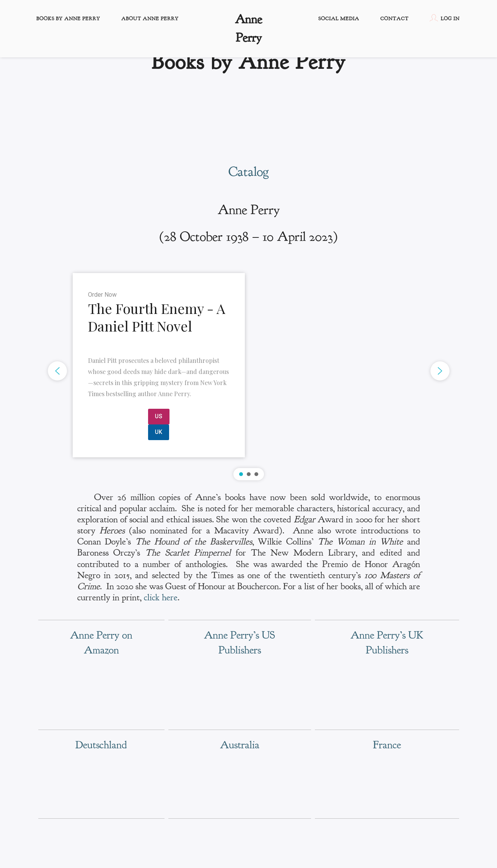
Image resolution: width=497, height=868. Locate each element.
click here (161, 597)
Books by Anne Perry (68, 19)
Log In (445, 18)
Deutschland (101, 745)
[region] (249, 371)
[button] (249, 371)
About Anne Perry (150, 19)
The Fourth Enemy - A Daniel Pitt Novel (157, 317)
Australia (240, 745)
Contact (394, 19)
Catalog (249, 171)
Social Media (339, 19)
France (387, 745)
